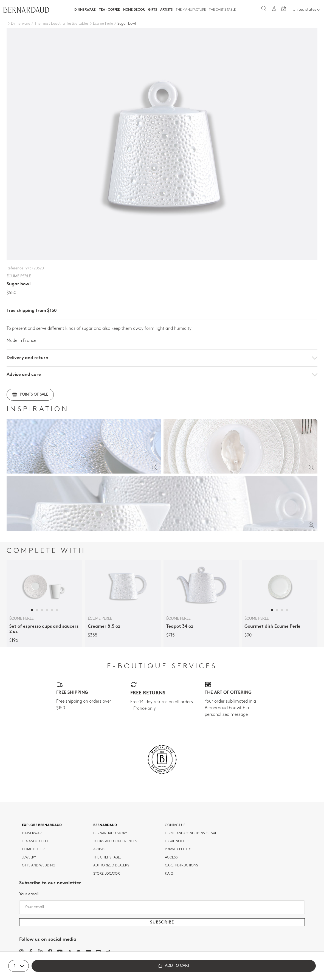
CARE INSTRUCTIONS (181, 866)
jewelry (29, 858)
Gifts (153, 10)
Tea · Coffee (109, 10)
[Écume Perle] (101, 24)
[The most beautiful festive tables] (59, 24)
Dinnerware (85, 10)
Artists (166, 10)
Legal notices (177, 841)
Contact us (175, 825)
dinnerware (33, 833)
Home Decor (134, 10)
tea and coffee (35, 841)
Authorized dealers (111, 866)
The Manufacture (191, 10)
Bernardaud (105, 825)
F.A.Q (169, 874)
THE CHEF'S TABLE (107, 858)
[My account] (274, 8)
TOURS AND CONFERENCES (115, 841)
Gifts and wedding (39, 866)
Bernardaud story (110, 833)
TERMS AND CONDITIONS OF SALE (192, 833)
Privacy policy (178, 849)
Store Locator (107, 874)
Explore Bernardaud (42, 825)
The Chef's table (222, 10)
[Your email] (162, 907)
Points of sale (30, 395)
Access (171, 858)
